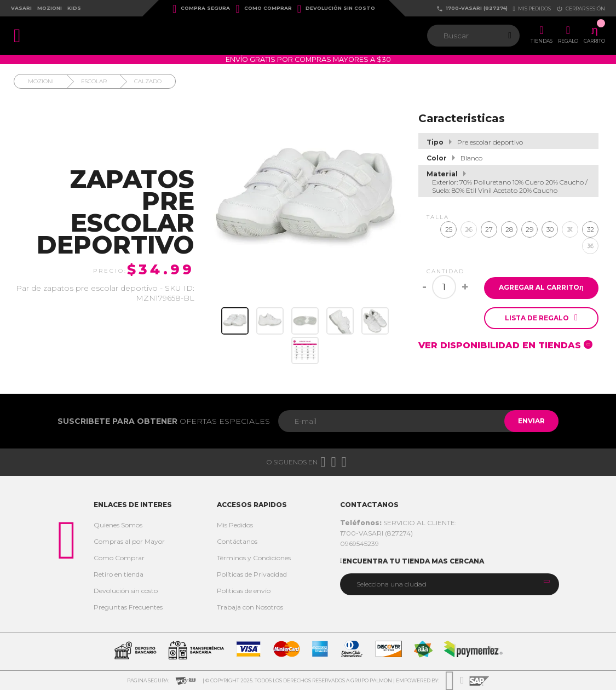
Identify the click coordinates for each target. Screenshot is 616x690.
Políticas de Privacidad (252, 574)
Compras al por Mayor (129, 541)
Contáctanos (237, 541)
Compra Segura (201, 9)
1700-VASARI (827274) (472, 8)
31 (570, 223)
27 (489, 223)
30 (550, 223)
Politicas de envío (244, 591)
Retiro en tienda (119, 574)
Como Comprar (263, 9)
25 (449, 223)
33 (590, 239)
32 (591, 223)
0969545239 (359, 544)
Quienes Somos (118, 525)
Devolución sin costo (336, 9)
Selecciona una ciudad (392, 584)
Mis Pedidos (235, 525)
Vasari (21, 8)
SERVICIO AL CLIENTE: (398, 523)
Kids (74, 8)
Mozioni (50, 8)
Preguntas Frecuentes (128, 607)
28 (509, 223)
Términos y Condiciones (254, 558)
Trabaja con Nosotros (250, 607)
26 (469, 223)
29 (529, 223)
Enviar (529, 421)
